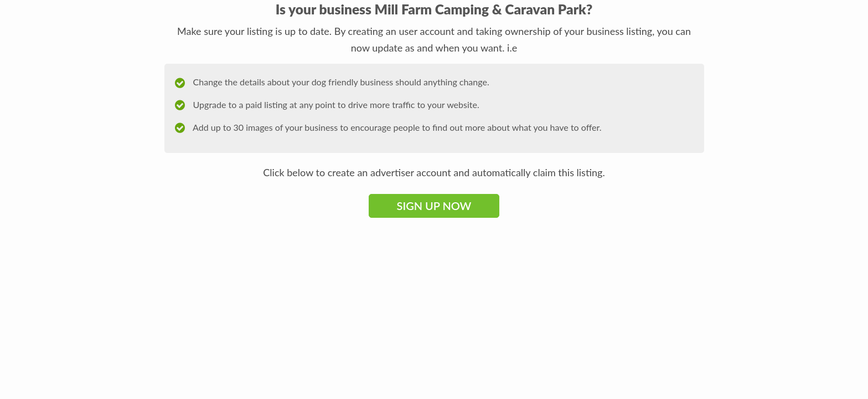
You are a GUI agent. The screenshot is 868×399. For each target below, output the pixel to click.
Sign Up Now (434, 206)
